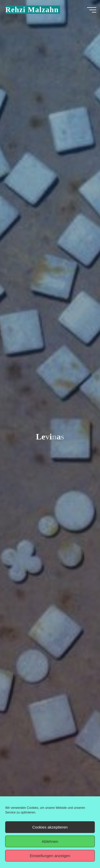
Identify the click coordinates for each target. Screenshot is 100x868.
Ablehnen (50, 841)
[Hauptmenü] (92, 10)
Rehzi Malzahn (32, 10)
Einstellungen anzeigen (50, 856)
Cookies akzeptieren (50, 827)
